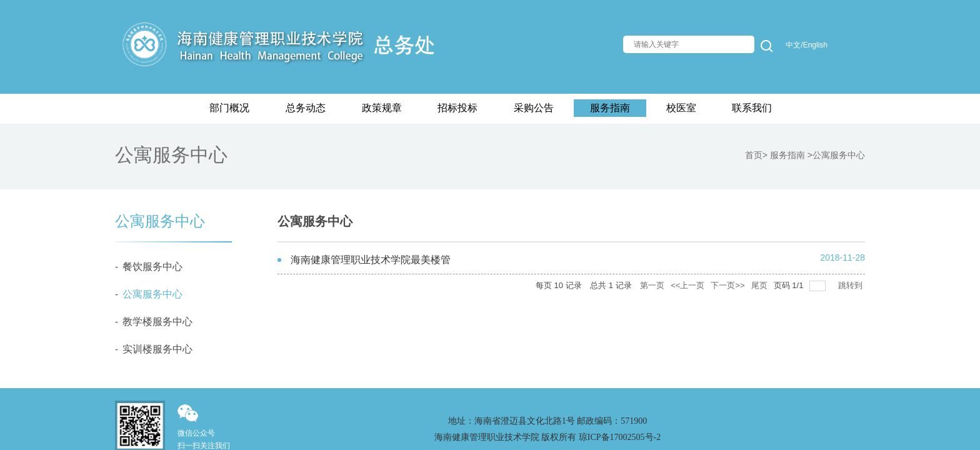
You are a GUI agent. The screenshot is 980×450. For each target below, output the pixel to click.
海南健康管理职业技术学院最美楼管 (371, 260)
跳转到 (852, 285)
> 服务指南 (785, 155)
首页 (754, 155)
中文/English (807, 45)
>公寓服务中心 (836, 155)
